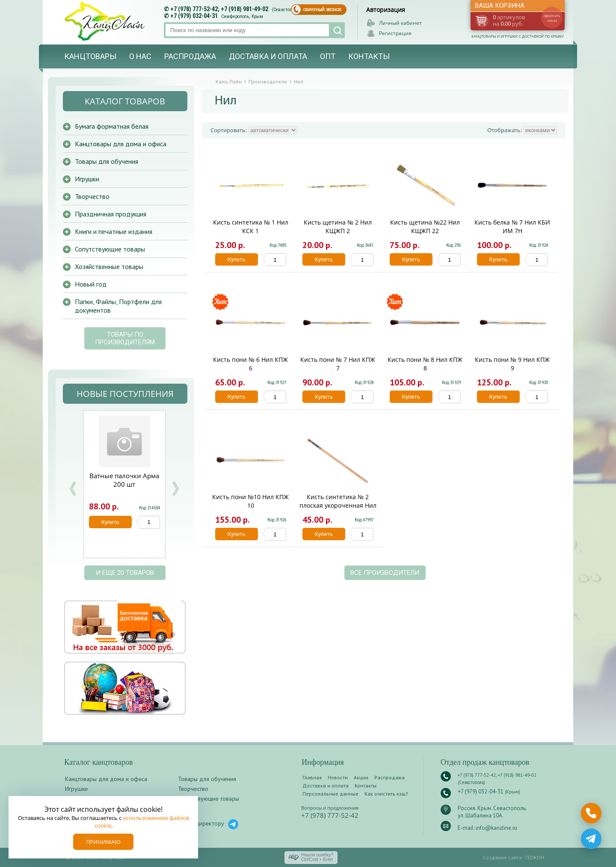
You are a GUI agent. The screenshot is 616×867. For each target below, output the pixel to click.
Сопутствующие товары (110, 249)
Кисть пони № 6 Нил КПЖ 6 (250, 364)
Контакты (369, 56)
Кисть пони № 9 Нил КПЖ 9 (512, 364)
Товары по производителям (125, 338)
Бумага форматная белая (112, 126)
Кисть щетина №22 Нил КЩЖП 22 (425, 226)
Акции (361, 777)
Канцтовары (90, 56)
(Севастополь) (286, 10)
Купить (237, 259)
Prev (73, 489)
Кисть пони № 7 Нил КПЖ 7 (338, 364)
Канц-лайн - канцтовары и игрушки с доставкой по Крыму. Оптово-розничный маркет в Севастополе (106, 21)
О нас (140, 56)
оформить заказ (552, 18)
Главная (312, 777)
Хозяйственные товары (109, 266)
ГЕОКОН (535, 857)
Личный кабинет (400, 23)
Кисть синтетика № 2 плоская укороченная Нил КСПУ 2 (338, 505)
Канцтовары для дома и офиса (121, 144)
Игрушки (87, 179)
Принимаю (103, 842)
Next (175, 489)
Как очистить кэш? (386, 794)
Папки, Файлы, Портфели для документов (118, 306)
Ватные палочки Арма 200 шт (124, 480)
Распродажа (190, 56)
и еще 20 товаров (125, 573)
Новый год (91, 284)
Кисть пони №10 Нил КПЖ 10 (250, 501)
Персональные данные (330, 794)
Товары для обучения (107, 161)
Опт (328, 56)
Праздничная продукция (111, 214)
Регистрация (395, 33)
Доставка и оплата (268, 56)
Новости (338, 777)
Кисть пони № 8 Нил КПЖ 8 (425, 364)
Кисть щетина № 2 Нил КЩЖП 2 (338, 226)
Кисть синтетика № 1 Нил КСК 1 (251, 226)
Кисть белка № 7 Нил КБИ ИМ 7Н (512, 226)
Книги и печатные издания (114, 231)
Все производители (385, 573)
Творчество (92, 196)
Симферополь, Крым (242, 16)
